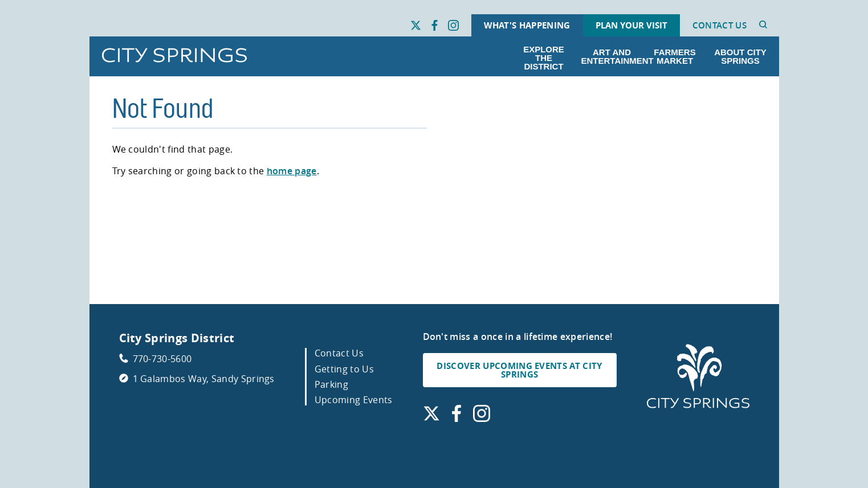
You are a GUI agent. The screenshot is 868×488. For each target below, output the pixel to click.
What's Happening (527, 25)
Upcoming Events (354, 400)
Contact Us (720, 25)
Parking (331, 384)
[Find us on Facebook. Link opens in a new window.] (435, 26)
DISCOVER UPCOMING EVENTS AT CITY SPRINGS (519, 370)
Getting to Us (344, 369)
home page (292, 171)
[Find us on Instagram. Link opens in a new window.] (453, 26)
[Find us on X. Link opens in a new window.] (416, 26)
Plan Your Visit (631, 25)
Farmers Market (675, 56)
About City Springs (740, 56)
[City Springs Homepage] (698, 377)
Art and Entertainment (614, 56)
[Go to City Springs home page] (174, 56)
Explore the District (544, 58)
